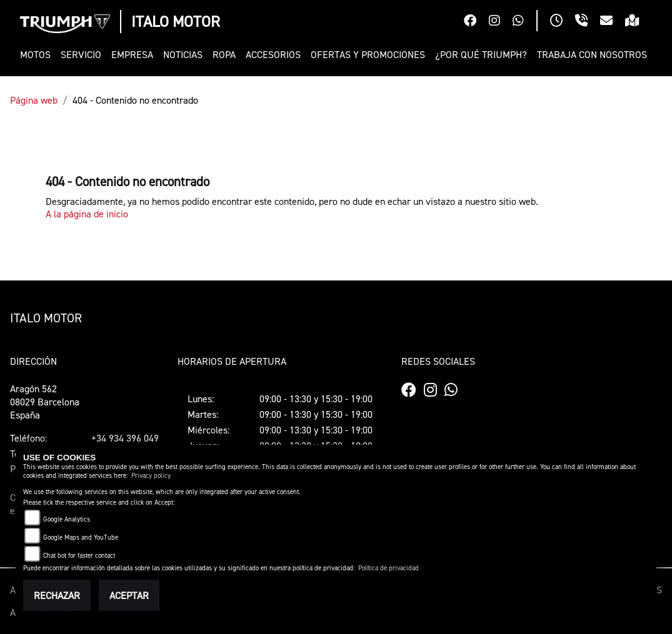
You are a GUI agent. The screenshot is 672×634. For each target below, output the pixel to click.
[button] (38, 55)
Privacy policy (151, 476)
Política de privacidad (389, 568)
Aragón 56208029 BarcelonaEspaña (45, 402)
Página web (34, 100)
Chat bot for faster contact (79, 556)
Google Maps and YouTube (81, 537)
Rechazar (57, 595)
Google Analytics (67, 519)
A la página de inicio (87, 214)
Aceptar (129, 595)
